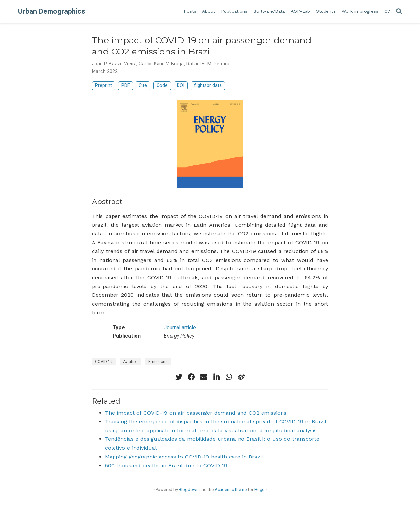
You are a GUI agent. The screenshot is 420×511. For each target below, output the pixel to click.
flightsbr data (208, 85)
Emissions (158, 362)
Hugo (260, 490)
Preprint (104, 85)
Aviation (130, 362)
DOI (181, 85)
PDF (126, 85)
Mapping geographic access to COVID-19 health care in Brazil (184, 457)
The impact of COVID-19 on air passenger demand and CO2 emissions (196, 413)
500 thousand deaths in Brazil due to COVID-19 (166, 466)
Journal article (180, 327)
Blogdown (189, 490)
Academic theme (231, 490)
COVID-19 (104, 362)
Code (162, 85)
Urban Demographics (52, 11)
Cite (143, 85)
